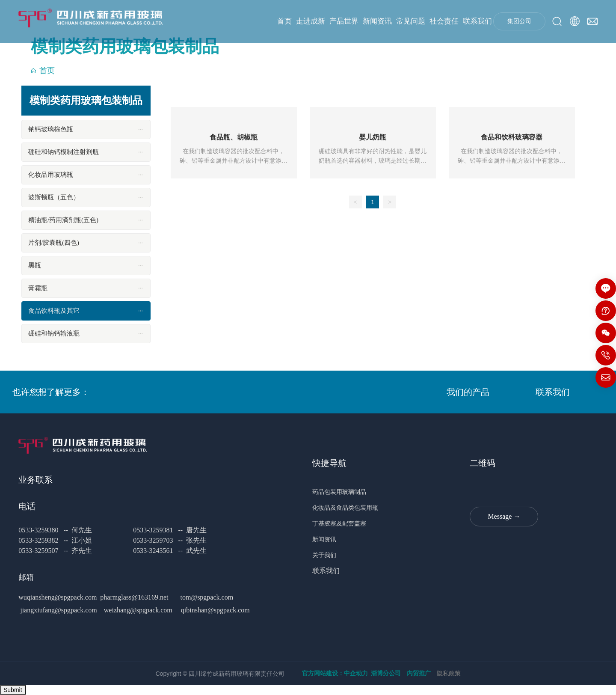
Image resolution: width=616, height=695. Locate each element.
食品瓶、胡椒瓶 (234, 137)
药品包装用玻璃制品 (342, 492)
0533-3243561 (153, 551)
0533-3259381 (153, 530)
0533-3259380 (39, 530)
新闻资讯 (326, 539)
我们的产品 (468, 392)
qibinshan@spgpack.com (215, 610)
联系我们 (553, 392)
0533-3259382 (38, 540)
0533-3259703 (153, 540)
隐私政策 (449, 673)
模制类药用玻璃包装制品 (125, 46)
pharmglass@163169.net (134, 597)
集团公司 (519, 21)
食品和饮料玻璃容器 (512, 137)
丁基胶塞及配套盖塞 (342, 524)
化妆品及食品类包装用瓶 (346, 508)
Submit (13, 690)
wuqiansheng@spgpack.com (58, 597)
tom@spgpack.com (206, 597)
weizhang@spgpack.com (138, 610)
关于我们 (325, 555)
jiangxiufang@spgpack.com (59, 610)
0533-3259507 (38, 551)
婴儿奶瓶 (373, 137)
